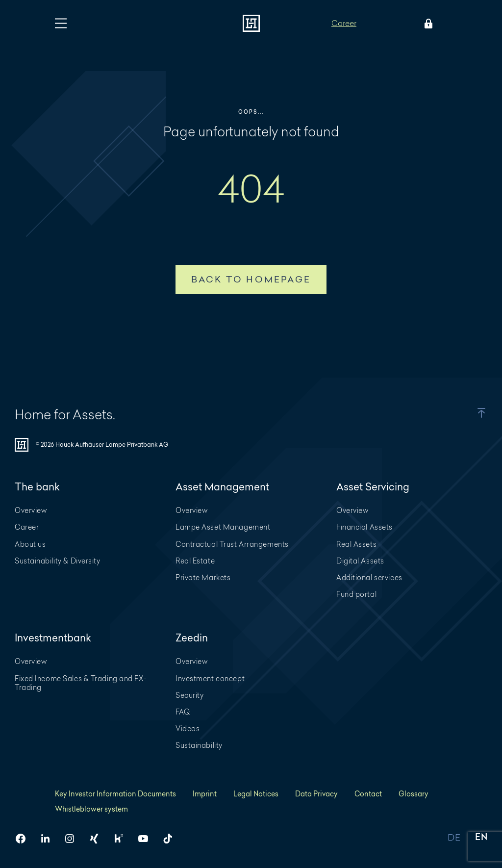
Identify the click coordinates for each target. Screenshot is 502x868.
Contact (368, 794)
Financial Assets (364, 527)
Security (189, 695)
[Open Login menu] (427, 24)
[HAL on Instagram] (74, 839)
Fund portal (356, 594)
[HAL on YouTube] (147, 839)
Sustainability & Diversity (58, 561)
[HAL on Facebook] (25, 839)
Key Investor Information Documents (115, 794)
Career (344, 23)
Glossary (414, 794)
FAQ (183, 712)
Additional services (369, 577)
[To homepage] (251, 23)
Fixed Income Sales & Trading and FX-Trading (81, 683)
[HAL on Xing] (98, 839)
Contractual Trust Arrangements (232, 544)
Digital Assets (360, 561)
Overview (31, 510)
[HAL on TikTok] (172, 839)
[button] (472, 413)
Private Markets (203, 577)
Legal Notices (256, 794)
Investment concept (210, 678)
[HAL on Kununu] (123, 839)
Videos (188, 728)
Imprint (205, 794)
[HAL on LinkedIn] (49, 839)
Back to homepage (251, 279)
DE (454, 838)
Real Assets (356, 544)
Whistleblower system (91, 809)
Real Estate (195, 561)
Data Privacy (316, 794)
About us (30, 544)
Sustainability (199, 745)
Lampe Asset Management (223, 527)
